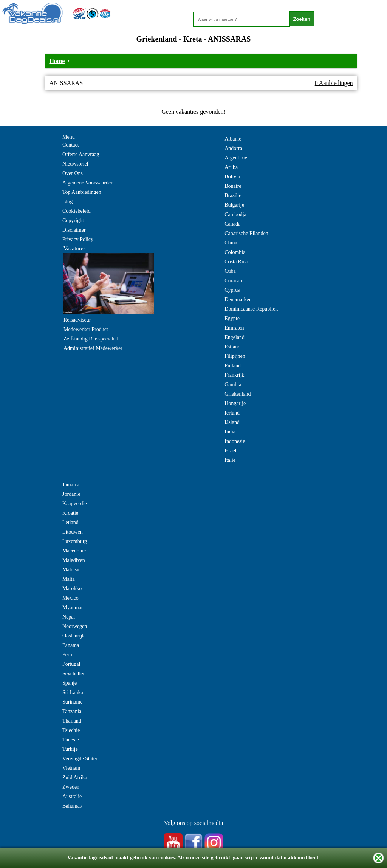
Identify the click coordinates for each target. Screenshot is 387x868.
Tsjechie (71, 730)
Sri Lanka (73, 692)
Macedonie (74, 551)
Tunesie (71, 740)
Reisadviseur (77, 320)
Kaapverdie (75, 504)
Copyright (73, 220)
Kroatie (70, 513)
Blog (67, 202)
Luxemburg (75, 541)
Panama (71, 645)
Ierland (232, 413)
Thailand (72, 721)
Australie (72, 796)
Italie (230, 460)
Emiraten (234, 328)
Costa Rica (236, 262)
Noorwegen (75, 626)
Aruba (231, 167)
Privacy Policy (78, 239)
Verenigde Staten (80, 759)
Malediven (74, 560)
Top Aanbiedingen (82, 192)
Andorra (233, 148)
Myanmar (73, 607)
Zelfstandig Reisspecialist (91, 339)
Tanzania (72, 711)
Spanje (70, 683)
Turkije (70, 749)
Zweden (71, 787)
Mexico (70, 598)
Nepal (69, 617)
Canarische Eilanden (246, 233)
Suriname (73, 702)
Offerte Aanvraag (81, 154)
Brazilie (233, 196)
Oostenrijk (74, 636)
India (230, 432)
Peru (67, 655)
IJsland (232, 422)
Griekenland (238, 394)
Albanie (233, 139)
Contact (71, 145)
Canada (232, 224)
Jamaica (71, 485)
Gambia (233, 384)
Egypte (232, 318)
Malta (69, 579)
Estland (232, 347)
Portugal (71, 664)
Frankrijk (234, 375)
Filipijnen (235, 356)
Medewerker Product (86, 329)
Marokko (72, 589)
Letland (70, 522)
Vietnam (71, 768)
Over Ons (73, 173)
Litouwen (73, 532)
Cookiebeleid (77, 211)
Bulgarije (234, 205)
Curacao (233, 281)
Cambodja (235, 214)
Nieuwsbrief (75, 164)
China (231, 243)
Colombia (235, 252)
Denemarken (238, 299)
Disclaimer (74, 230)
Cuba (230, 271)
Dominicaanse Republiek (251, 309)
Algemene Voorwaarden (88, 183)
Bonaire (233, 186)
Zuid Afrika (75, 777)
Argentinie (236, 158)
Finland (233, 366)
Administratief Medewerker (93, 348)
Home (57, 61)
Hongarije (235, 403)
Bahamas (72, 806)
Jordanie (71, 494)
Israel (230, 451)
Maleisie (71, 570)
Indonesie (235, 441)
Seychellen (74, 674)
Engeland (235, 337)
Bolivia (232, 177)
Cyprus (232, 290)
